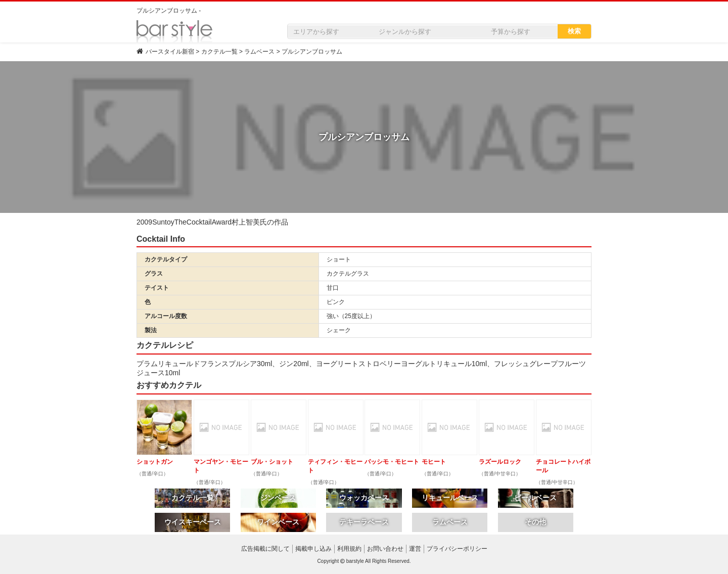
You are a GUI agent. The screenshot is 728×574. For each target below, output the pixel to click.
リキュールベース (450, 498)
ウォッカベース (364, 498)
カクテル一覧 (193, 498)
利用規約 (349, 549)
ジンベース (278, 498)
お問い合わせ (385, 549)
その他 (535, 522)
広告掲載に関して (265, 549)
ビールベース (535, 498)
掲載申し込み (313, 549)
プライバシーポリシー (457, 549)
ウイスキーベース (193, 522)
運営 (415, 549)
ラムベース (450, 522)
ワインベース (278, 522)
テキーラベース (364, 522)
